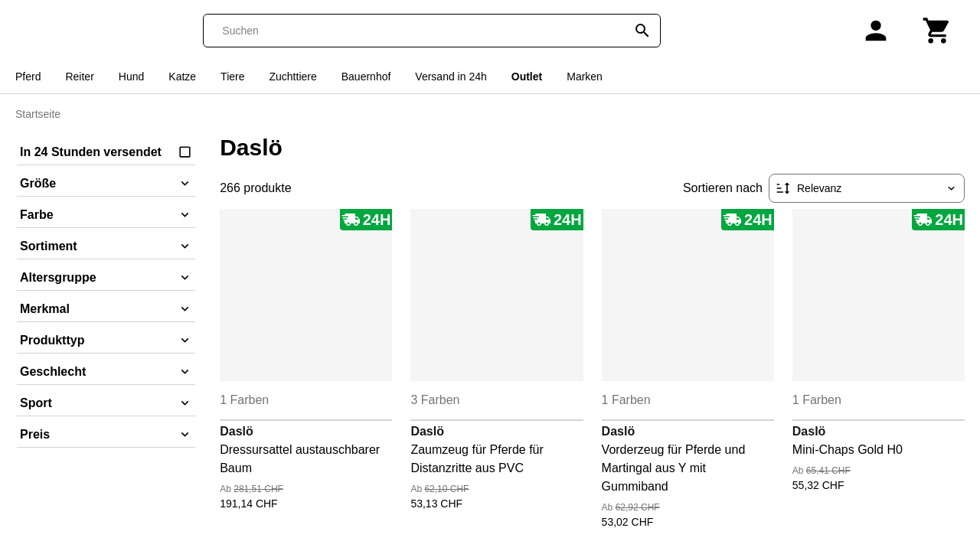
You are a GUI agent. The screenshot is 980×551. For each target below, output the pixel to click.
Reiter (79, 77)
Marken (585, 77)
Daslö (237, 431)
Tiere (232, 77)
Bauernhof (366, 77)
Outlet (527, 77)
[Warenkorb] (937, 31)
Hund (131, 77)
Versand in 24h (451, 77)
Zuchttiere (293, 77)
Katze (182, 77)
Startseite (38, 114)
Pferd (28, 77)
